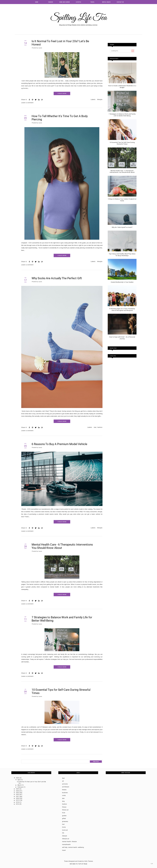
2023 (18, 793)
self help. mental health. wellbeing (73, 847)
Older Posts (96, 762)
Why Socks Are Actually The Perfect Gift (57, 278)
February (21, 787)
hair (63, 824)
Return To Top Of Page (78, 864)
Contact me (120, 2)
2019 (18, 800)
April (19, 780)
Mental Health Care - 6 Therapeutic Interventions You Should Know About (62, 546)
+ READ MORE (62, 93)
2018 (18, 802)
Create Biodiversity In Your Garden (122, 282)
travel (64, 850)
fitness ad (65, 810)
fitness (64, 807)
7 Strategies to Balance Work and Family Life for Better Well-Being (62, 619)
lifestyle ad (66, 839)
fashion (100, 427)
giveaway (65, 821)
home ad (65, 830)
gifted (64, 819)
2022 (18, 795)
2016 (18, 804)
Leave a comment (27, 103)
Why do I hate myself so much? (122, 227)
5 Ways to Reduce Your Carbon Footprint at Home (122, 200)
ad (63, 781)
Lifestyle (78, 2)
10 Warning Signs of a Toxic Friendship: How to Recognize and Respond (122, 310)
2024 (18, 791)
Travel (93, 2)
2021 (18, 797)
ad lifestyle (66, 787)
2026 (18, 778)
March (20, 785)
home (64, 827)
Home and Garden (65, 2)
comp (64, 795)
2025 (18, 789)
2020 (18, 798)
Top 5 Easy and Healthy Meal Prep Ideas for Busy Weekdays (122, 255)
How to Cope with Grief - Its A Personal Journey (122, 338)
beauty (64, 790)
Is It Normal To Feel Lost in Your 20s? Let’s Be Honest (60, 43)
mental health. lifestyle (69, 842)
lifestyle (100, 99)
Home (37, 2)
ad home (65, 784)
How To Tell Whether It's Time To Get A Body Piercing (60, 118)
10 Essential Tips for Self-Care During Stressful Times (61, 691)
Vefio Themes (89, 861)
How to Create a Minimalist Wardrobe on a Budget (122, 87)
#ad (95, 427)
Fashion (51, 2)
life (63, 833)
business (65, 793)
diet (63, 798)
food (64, 813)
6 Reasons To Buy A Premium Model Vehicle (59, 444)
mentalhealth (66, 845)
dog (63, 801)
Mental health (106, 2)
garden (64, 816)
